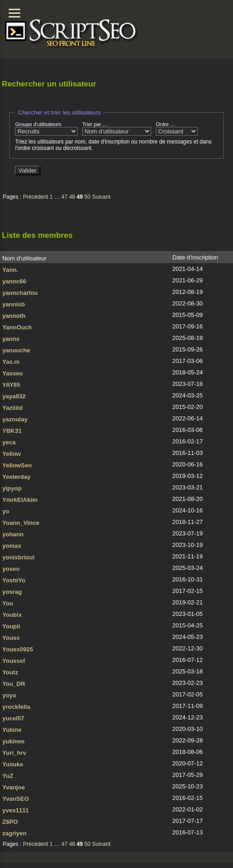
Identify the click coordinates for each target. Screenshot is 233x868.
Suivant (101, 197)
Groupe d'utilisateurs (46, 129)
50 (88, 197)
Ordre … (177, 129)
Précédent (36, 197)
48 (72, 197)
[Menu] (14, 13)
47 (64, 197)
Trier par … (117, 129)
